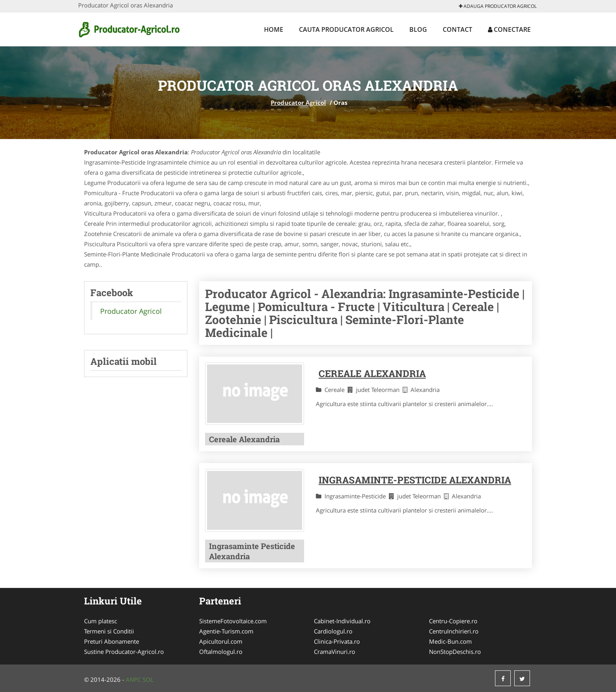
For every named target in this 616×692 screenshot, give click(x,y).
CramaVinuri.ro (335, 652)
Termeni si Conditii (109, 631)
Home (274, 29)
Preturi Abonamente (112, 641)
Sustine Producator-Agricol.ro (124, 652)
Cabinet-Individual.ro (342, 621)
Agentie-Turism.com (226, 631)
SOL (148, 679)
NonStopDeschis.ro (455, 652)
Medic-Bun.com (450, 641)
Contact (457, 29)
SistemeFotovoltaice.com (233, 621)
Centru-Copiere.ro (453, 621)
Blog (418, 29)
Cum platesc (101, 621)
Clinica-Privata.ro (337, 641)
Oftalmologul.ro (221, 652)
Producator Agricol (298, 103)
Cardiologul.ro (333, 631)
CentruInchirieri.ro (454, 631)
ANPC (133, 679)
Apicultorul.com (221, 641)
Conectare (509, 29)
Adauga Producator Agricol (498, 6)
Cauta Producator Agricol (346, 29)
